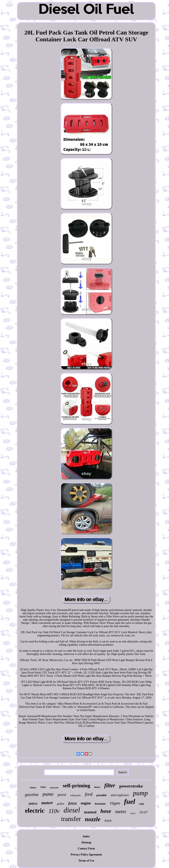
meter (121, 812)
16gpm (115, 803)
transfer (71, 819)
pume (48, 794)
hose (106, 811)
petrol (62, 795)
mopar (133, 813)
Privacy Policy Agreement (86, 855)
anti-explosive (120, 795)
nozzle (93, 819)
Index (86, 836)
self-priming (77, 786)
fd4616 (33, 804)
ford (89, 794)
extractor (54, 787)
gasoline (32, 795)
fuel (130, 802)
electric (35, 811)
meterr (47, 803)
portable (102, 795)
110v (54, 811)
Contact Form (86, 849)
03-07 (144, 812)
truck (108, 820)
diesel (72, 810)
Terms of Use (86, 861)
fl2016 (73, 804)
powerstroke (131, 786)
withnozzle (76, 795)
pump (140, 793)
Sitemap (86, 842)
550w (43, 787)
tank (142, 804)
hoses (97, 787)
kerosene (100, 804)
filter (110, 785)
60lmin (33, 787)
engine (86, 803)
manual (90, 812)
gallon (61, 804)
